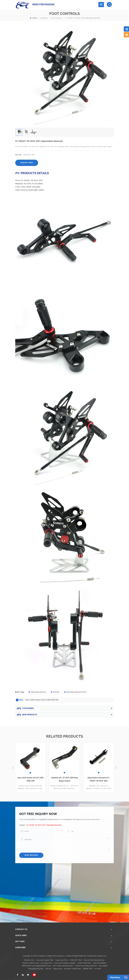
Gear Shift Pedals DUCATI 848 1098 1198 (42, 700)
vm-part (98, 969)
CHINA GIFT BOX (76, 960)
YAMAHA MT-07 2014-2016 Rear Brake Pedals (65, 779)
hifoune (48, 969)
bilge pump (58, 969)
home (33, 18)
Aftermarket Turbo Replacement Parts (36, 966)
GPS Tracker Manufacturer (63, 966)
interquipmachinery (36, 969)
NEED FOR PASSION (43, 4)
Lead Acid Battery (100, 963)
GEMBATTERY (88, 969)
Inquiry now (27, 163)
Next (116, 768)
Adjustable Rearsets (37, 692)
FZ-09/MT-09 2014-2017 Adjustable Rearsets (44, 825)
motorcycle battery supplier (65, 963)
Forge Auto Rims (62, 960)
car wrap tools (47, 963)
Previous (13, 768)
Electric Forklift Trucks (31, 963)
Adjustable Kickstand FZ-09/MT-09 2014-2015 (99, 779)
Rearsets (55, 692)
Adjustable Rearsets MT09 (75, 692)
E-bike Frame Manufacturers (86, 966)
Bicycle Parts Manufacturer (94, 960)
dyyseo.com (102, 956)
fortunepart (103, 966)
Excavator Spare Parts (45, 960)
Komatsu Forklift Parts (73, 969)
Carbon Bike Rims (84, 963)
